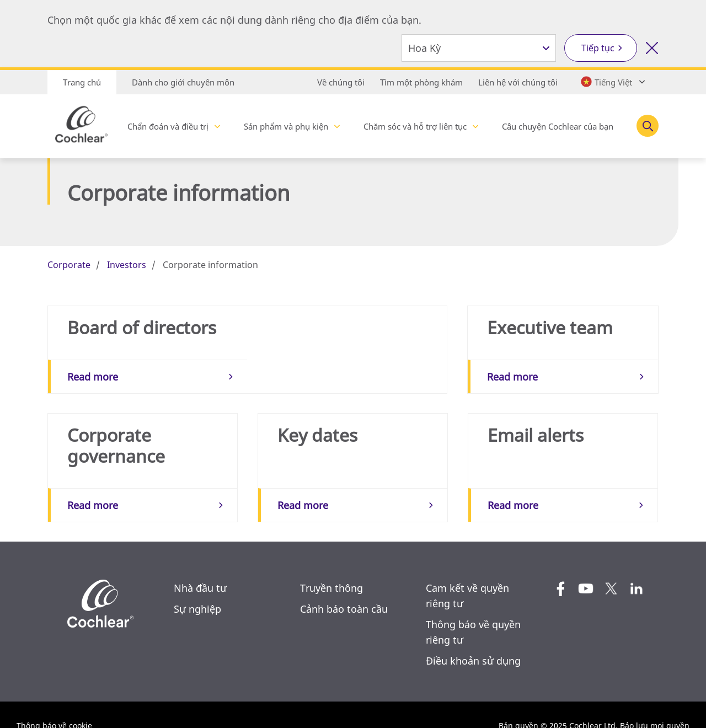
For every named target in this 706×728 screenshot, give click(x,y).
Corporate (69, 265)
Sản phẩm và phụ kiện (286, 126)
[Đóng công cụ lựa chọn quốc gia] (652, 48)
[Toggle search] (648, 126)
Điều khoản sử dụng (473, 639)
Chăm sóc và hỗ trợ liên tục (415, 126)
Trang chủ (82, 82)
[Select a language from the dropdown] (612, 82)
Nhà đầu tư (200, 566)
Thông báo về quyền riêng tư (473, 610)
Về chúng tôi (341, 82)
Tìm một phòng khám (421, 82)
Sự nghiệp (197, 587)
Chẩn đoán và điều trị (168, 126)
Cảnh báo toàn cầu (344, 587)
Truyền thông (331, 566)
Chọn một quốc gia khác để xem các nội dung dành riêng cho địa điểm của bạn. (234, 20)
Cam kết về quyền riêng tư (467, 574)
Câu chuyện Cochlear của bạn (558, 126)
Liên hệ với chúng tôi (518, 82)
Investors (127, 265)
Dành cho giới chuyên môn (183, 82)
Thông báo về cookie (54, 703)
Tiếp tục (598, 48)
